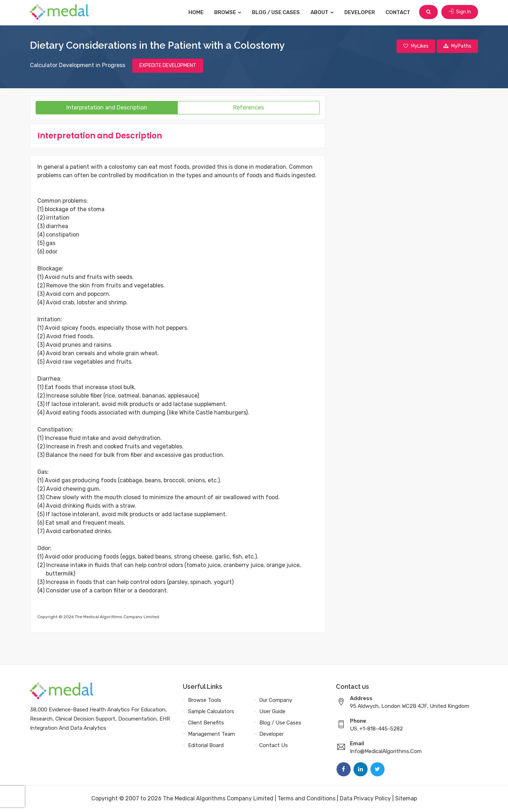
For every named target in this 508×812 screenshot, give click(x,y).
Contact (399, 12)
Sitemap (406, 799)
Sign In (460, 12)
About (323, 12)
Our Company (276, 700)
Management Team (211, 734)
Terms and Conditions (307, 799)
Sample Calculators (211, 712)
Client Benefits (206, 723)
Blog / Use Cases (277, 12)
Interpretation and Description (107, 108)
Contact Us (274, 746)
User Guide (272, 712)
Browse (228, 12)
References (249, 108)
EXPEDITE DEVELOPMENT (168, 66)
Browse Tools (205, 700)
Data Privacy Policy (365, 799)
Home (197, 12)
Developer (360, 12)
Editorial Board (206, 746)
